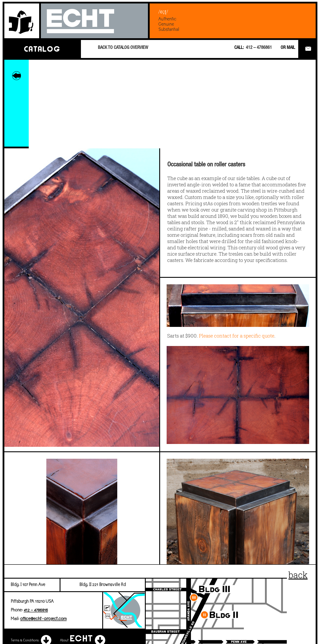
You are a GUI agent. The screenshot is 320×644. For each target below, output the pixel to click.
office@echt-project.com (43, 619)
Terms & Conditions (32, 641)
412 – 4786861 (259, 48)
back (298, 575)
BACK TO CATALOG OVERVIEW (123, 48)
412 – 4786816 (36, 610)
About (83, 641)
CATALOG (42, 49)
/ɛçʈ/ (163, 11)
